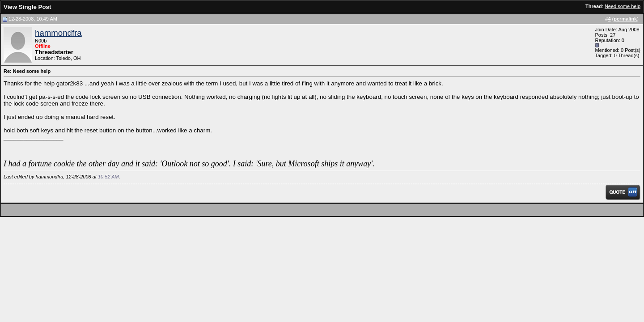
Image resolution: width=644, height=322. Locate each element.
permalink (625, 19)
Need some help (623, 6)
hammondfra (58, 33)
